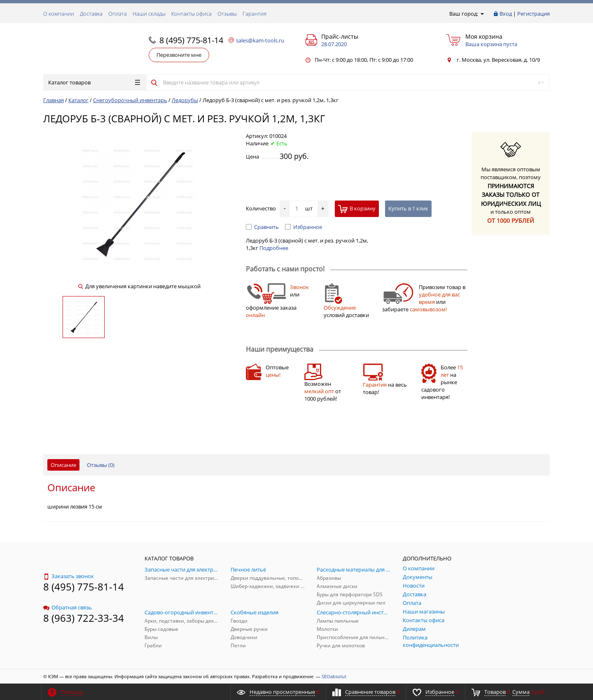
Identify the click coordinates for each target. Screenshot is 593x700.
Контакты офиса (191, 14)
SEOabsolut (334, 676)
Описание (63, 465)
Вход (506, 14)
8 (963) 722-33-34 (84, 618)
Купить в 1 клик (408, 208)
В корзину (357, 209)
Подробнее (274, 248)
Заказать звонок (69, 576)
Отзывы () (101, 465)
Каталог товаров (94, 82)
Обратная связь (68, 607)
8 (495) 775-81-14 (191, 40)
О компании (59, 14)
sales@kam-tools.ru (260, 40)
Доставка (91, 14)
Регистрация (533, 14)
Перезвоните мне (179, 55)
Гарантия (254, 14)
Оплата (118, 14)
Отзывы (227, 14)
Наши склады (149, 14)
